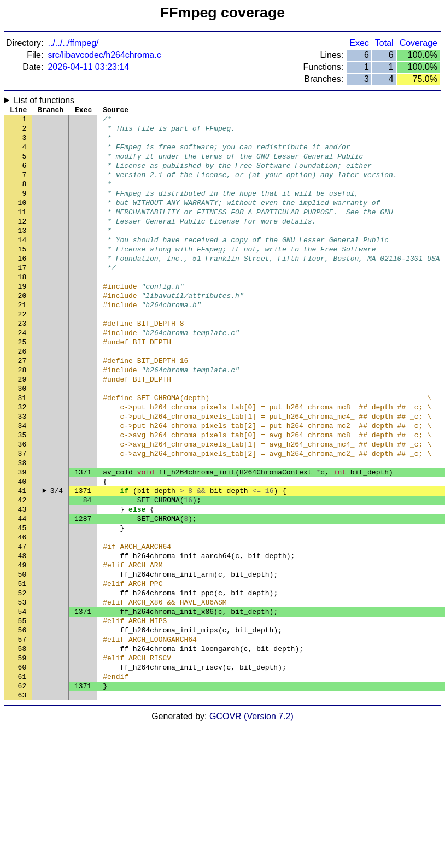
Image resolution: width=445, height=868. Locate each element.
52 (22, 679)
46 (22, 614)
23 (22, 362)
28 (22, 417)
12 (22, 242)
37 (22, 515)
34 (22, 483)
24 (22, 373)
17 (22, 297)
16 (22, 286)
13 (22, 253)
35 (22, 494)
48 (22, 636)
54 (22, 701)
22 (22, 351)
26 (22, 395)
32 (22, 461)
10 (22, 220)
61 (22, 778)
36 (22, 505)
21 (22, 341)
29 (22, 428)
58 (22, 745)
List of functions (44, 100)
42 (22, 570)
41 (22, 559)
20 (22, 330)
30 (22, 439)
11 (22, 231)
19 (22, 319)
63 (22, 800)
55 (22, 712)
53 (22, 690)
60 (22, 767)
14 (22, 264)
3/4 (57, 559)
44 (22, 592)
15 (22, 275)
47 (22, 625)
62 (22, 789)
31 (22, 450)
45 (22, 603)
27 (22, 406)
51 (22, 668)
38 (22, 526)
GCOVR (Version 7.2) (251, 821)
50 (22, 658)
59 (22, 756)
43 (22, 581)
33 (22, 472)
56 (22, 723)
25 (22, 384)
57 (22, 734)
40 (22, 548)
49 (22, 647)
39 (22, 537)
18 (22, 308)
